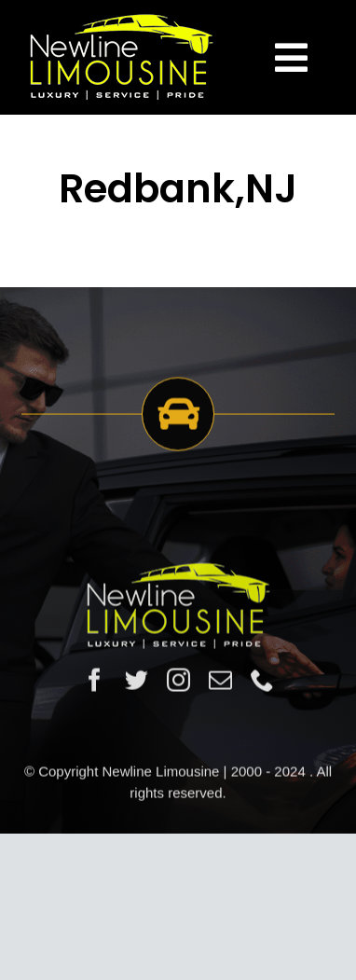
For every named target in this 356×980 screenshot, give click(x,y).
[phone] (262, 681)
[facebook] (95, 681)
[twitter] (137, 681)
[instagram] (178, 681)
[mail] (220, 681)
